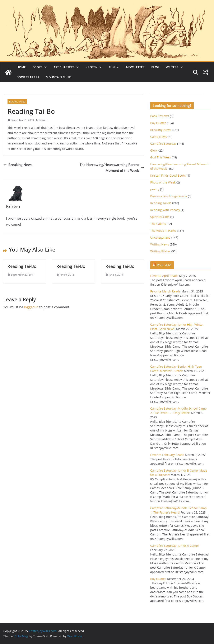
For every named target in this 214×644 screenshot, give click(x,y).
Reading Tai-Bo (17, 102)
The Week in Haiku (163, 231)
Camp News (159, 137)
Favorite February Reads (167, 455)
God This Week (161, 157)
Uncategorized (160, 237)
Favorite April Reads (164, 276)
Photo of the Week (163, 182)
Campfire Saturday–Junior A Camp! (175, 546)
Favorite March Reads (165, 291)
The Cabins (158, 224)
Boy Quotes (158, 123)
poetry (155, 189)
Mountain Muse (58, 77)
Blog (155, 67)
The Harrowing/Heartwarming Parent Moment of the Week (112, 168)
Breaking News (18, 165)
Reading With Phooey (165, 210)
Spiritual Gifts (160, 217)
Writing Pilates (160, 251)
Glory (154, 150)
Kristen (92, 67)
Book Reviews (160, 116)
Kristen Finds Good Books (168, 175)
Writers (172, 67)
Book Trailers (28, 77)
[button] (45, 67)
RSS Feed (164, 265)
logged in (31, 307)
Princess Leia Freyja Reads (169, 196)
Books (37, 67)
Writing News (160, 244)
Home (21, 67)
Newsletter (135, 67)
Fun (112, 67)
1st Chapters (64, 67)
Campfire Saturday (163, 144)
